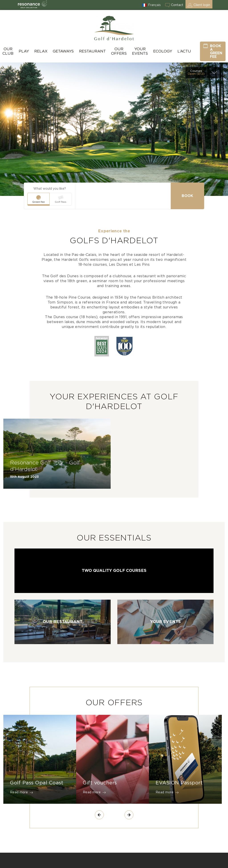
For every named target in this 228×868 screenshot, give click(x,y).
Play (24, 51)
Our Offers (119, 51)
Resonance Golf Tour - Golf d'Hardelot (45, 466)
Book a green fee (216, 51)
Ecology (163, 51)
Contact (177, 5)
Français (154, 5)
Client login (202, 5)
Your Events (140, 51)
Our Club (8, 51)
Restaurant (92, 51)
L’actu (184, 51)
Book (187, 196)
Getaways (63, 51)
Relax (41, 51)
